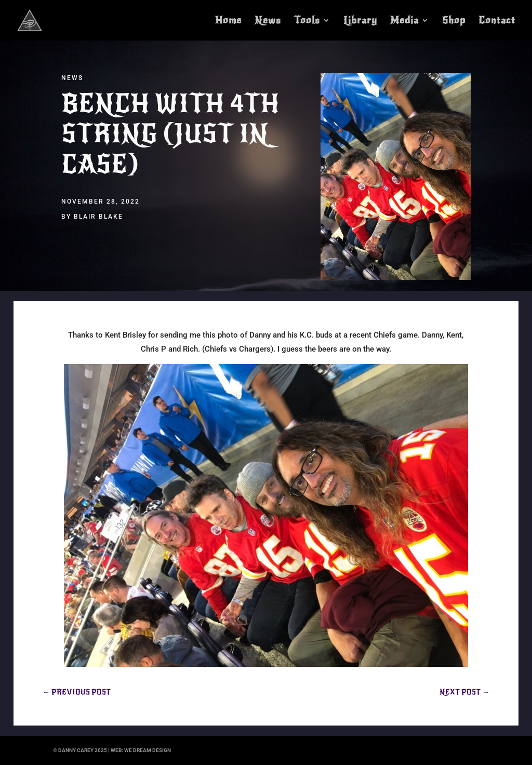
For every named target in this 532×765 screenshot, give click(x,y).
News (268, 21)
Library (360, 21)
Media (404, 21)
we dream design (148, 750)
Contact (497, 21)
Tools (307, 21)
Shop (454, 21)
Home (228, 21)
